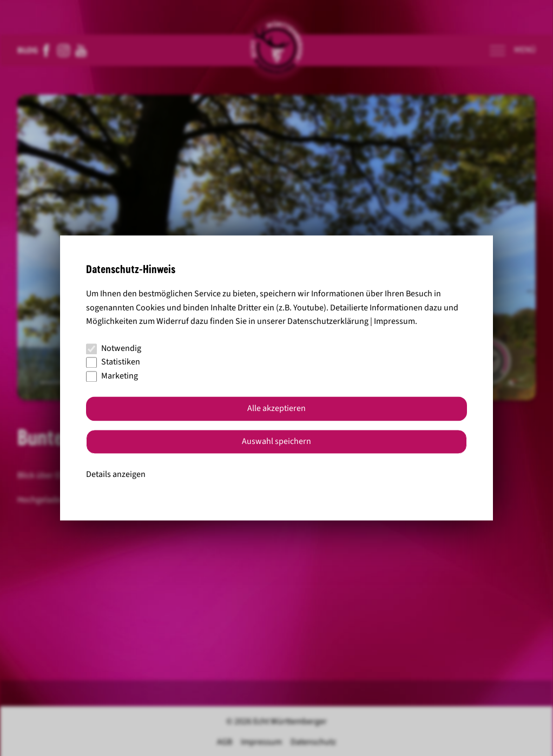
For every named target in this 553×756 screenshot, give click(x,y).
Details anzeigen (116, 474)
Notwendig (114, 348)
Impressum (394, 322)
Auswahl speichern (276, 442)
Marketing (112, 376)
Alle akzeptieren (276, 409)
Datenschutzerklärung (328, 322)
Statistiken (113, 362)
